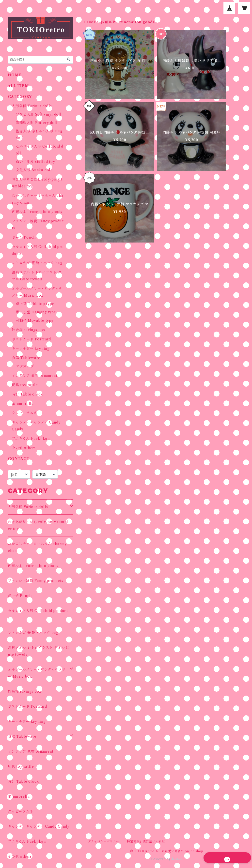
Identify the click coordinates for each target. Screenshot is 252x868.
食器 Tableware (26, 358)
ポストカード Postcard (31, 339)
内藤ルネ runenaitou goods (37, 212)
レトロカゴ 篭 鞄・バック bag (37, 263)
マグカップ (25, 366)
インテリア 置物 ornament (35, 376)
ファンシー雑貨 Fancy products (36, 581)
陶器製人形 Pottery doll (37, 123)
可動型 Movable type (35, 320)
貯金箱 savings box (29, 330)
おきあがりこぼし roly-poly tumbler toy (38, 525)
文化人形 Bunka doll (34, 170)
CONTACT (19, 459)
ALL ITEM (18, 86)
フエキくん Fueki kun (31, 439)
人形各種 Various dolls (32, 106)
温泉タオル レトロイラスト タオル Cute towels (38, 651)
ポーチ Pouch (24, 237)
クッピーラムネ (24, 413)
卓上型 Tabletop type (35, 304)
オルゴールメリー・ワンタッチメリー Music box (37, 673)
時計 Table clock (27, 394)
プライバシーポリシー (103, 841)
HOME (90, 22)
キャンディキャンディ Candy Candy (39, 826)
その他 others (24, 448)
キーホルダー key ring (31, 349)
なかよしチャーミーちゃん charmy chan (37, 547)
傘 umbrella (23, 404)
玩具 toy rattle (25, 385)
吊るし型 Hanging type (36, 312)
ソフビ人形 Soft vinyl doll (39, 114)
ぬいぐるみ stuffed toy (35, 162)
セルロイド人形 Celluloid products (38, 614)
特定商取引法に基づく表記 (146, 841)
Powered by (167, 859)
